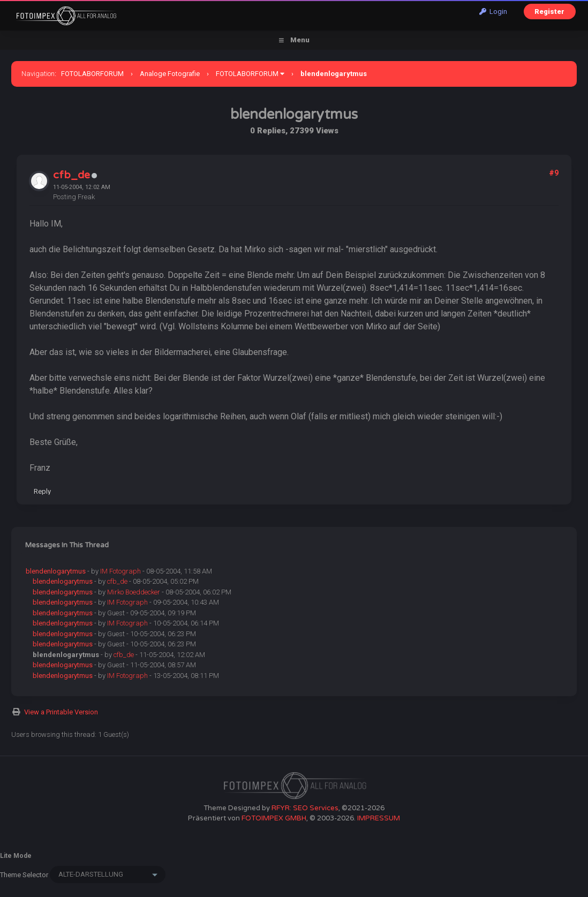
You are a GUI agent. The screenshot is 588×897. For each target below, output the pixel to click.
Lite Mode (16, 856)
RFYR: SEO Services (305, 808)
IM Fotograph (120, 571)
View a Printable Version (61, 712)
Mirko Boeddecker (134, 592)
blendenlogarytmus (56, 571)
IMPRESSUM (379, 818)
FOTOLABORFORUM (92, 74)
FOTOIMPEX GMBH (274, 818)
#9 (554, 173)
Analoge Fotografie (170, 74)
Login (493, 12)
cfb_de (71, 175)
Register (549, 12)
